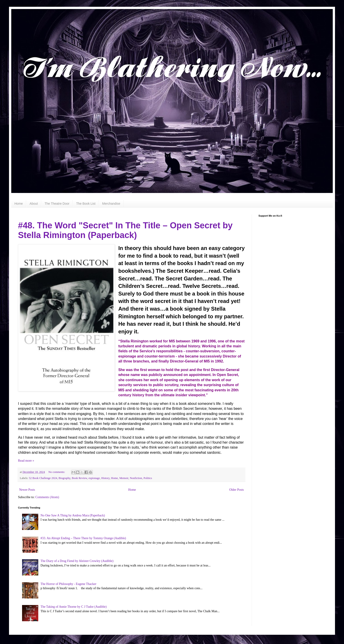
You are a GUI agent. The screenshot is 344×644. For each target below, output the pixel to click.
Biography (64, 478)
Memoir (124, 478)
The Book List (86, 204)
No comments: (57, 472)
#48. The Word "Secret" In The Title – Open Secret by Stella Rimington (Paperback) (125, 230)
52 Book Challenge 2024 (43, 478)
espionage (94, 478)
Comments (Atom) (47, 497)
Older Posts (236, 490)
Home (19, 204)
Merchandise (111, 204)
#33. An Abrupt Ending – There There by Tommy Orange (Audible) (83, 538)
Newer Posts (27, 490)
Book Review (79, 478)
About (34, 204)
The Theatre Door (57, 204)
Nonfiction (136, 478)
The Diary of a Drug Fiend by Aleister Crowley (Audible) (77, 561)
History (105, 478)
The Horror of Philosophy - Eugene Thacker (68, 584)
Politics (148, 478)
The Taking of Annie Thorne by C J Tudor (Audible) (74, 607)
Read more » (26, 461)
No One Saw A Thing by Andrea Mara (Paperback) (73, 515)
